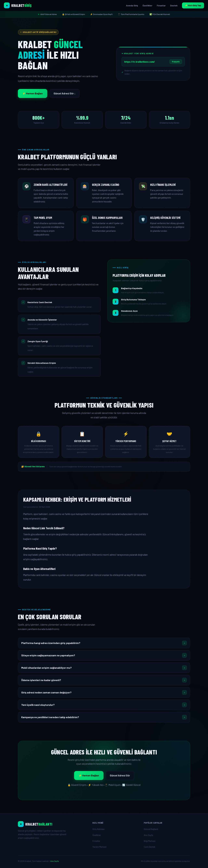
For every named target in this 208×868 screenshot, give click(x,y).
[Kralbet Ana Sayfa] (18, 5)
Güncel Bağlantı (151, 829)
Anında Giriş (132, 5)
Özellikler (147, 5)
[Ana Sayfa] (53, 824)
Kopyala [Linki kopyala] (176, 62)
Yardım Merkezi (99, 847)
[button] (104, 643)
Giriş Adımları (99, 829)
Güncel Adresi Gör (120, 775)
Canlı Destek (150, 847)
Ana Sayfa (148, 835)
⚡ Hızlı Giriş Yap (193, 5)
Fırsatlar (161, 5)
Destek (174, 5)
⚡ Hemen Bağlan (33, 93)
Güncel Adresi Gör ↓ (65, 93)
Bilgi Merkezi (150, 841)
